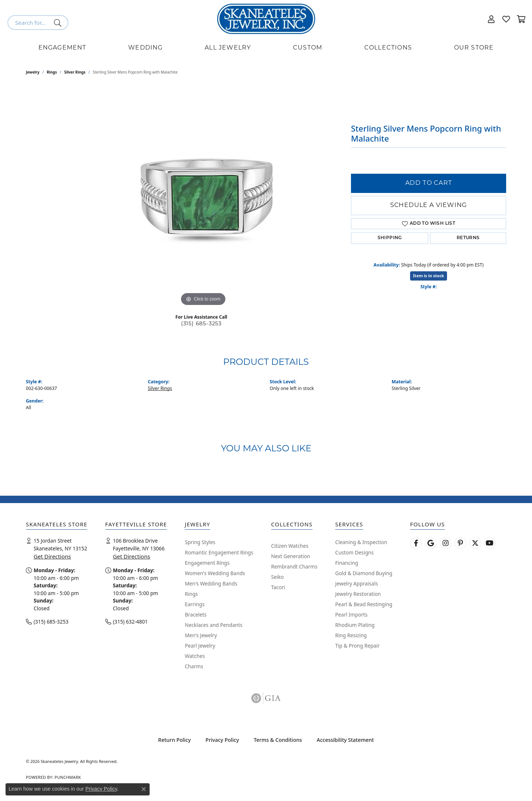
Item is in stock (429, 276)
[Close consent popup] (144, 789)
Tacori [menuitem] (278, 587)
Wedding (145, 48)
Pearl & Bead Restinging (364, 604)
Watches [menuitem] (195, 656)
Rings (52, 72)
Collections (388, 48)
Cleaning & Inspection (361, 542)
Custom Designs (354, 552)
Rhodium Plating (355, 625)
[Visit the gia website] (266, 698)
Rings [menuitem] (191, 594)
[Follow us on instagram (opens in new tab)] (446, 543)
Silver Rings (75, 72)
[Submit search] (59, 23)
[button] (491, 19)
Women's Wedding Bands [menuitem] (215, 573)
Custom (308, 48)
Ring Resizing (351, 635)
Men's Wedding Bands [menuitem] (211, 583)
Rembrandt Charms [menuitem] (294, 566)
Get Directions (52, 556)
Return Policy (174, 740)
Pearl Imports (351, 615)
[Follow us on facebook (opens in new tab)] (416, 543)
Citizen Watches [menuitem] (290, 546)
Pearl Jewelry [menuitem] (200, 646)
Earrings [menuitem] (195, 604)
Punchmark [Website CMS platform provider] (68, 777)
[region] (203, 197)
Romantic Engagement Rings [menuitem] (219, 552)
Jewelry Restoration (358, 594)
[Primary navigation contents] (266, 48)
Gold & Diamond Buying (364, 573)
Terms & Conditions (278, 740)
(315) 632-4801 (130, 622)
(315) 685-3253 (201, 324)
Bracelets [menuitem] (196, 615)
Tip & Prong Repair (357, 646)
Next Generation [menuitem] (291, 556)
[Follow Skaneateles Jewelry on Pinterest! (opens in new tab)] (460, 543)
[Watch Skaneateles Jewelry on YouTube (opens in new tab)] (490, 543)
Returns (468, 238)
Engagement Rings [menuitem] (207, 563)
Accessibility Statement (345, 740)
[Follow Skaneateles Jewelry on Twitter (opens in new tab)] (475, 543)
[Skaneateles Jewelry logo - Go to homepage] (266, 19)
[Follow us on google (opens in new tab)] (431, 543)
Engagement (62, 48)
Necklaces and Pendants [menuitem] (214, 625)
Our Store (474, 48)
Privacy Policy (222, 740)
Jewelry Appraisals (357, 583)
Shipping (390, 238)
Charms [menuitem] (194, 666)
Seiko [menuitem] (277, 577)
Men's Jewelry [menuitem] (201, 635)
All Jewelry (228, 48)
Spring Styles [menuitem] (200, 542)
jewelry (33, 72)
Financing (347, 563)
